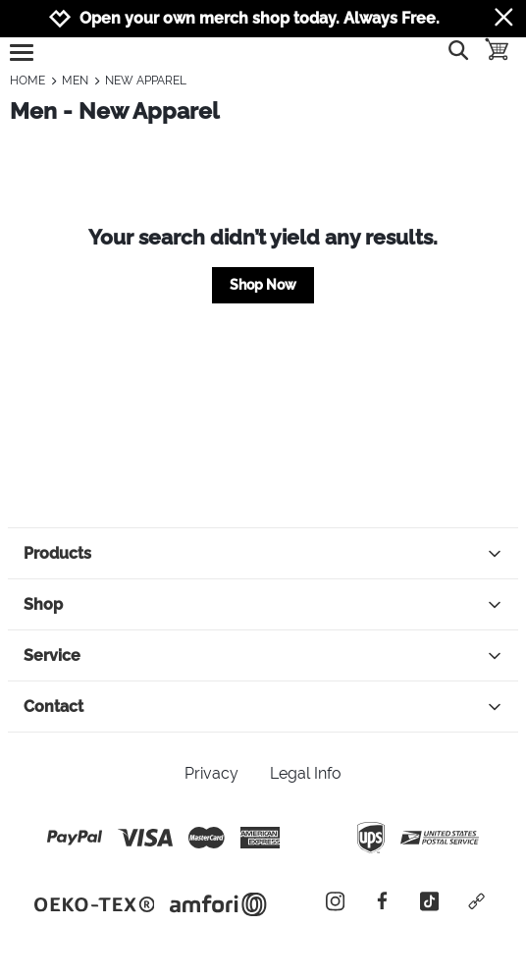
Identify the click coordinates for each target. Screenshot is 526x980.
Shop (263, 604)
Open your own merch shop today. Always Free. (260, 18)
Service (263, 655)
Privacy (211, 773)
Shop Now (263, 285)
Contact (263, 707)
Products (263, 553)
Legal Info (306, 773)
